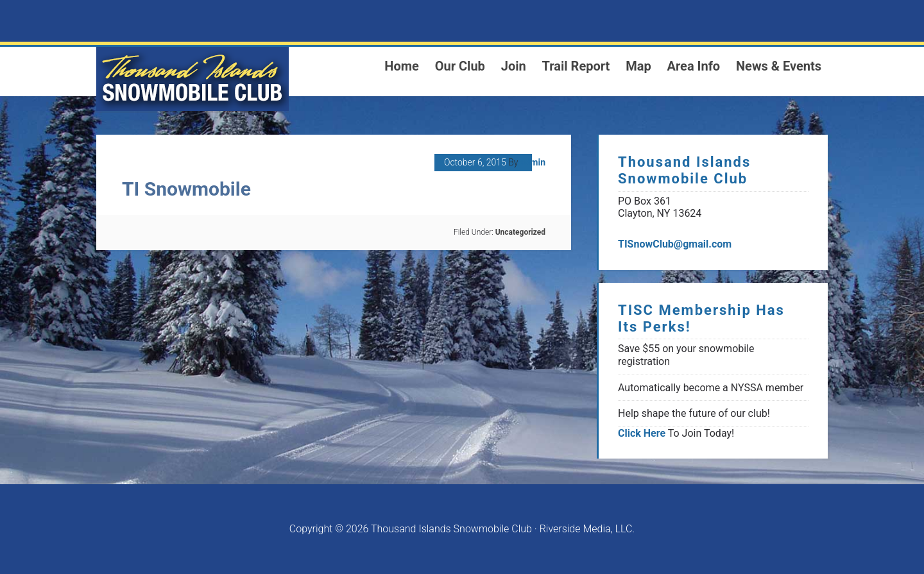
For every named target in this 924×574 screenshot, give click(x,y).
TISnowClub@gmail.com (675, 244)
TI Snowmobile (186, 189)
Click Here (642, 433)
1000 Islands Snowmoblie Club (193, 79)
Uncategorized (520, 232)
